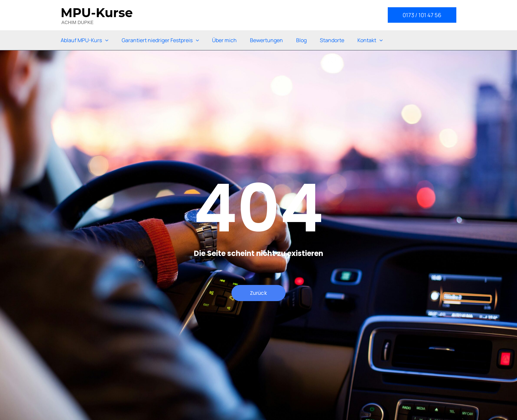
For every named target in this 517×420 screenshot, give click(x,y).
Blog (301, 40)
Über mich (224, 40)
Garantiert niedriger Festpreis (160, 40)
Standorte (332, 40)
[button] (422, 15)
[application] (105, 40)
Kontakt (370, 40)
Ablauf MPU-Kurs (85, 40)
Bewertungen (266, 40)
